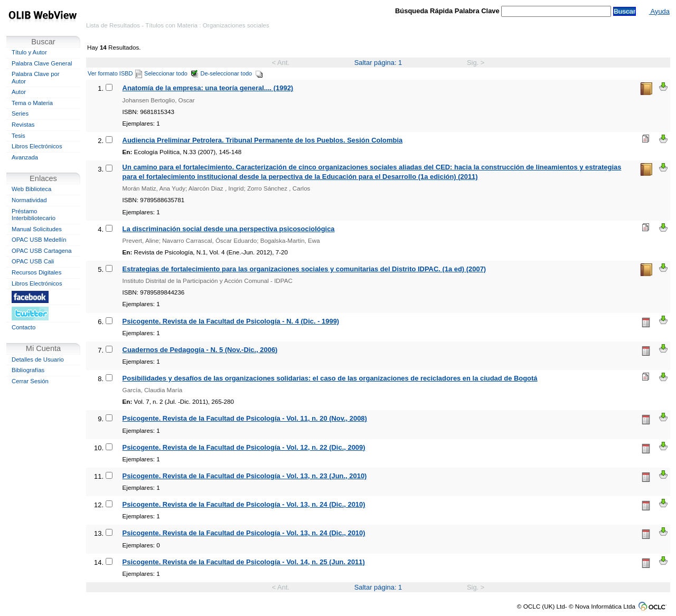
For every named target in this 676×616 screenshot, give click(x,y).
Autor (19, 92)
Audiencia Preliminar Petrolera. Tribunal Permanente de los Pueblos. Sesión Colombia (263, 140)
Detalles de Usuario (38, 359)
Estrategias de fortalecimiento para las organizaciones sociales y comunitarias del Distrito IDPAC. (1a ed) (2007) (304, 269)
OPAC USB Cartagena (42, 251)
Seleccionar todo (171, 73)
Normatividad (29, 200)
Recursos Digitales (36, 272)
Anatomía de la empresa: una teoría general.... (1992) (208, 88)
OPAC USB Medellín (39, 240)
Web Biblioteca (31, 189)
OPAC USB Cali (33, 261)
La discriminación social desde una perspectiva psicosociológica (229, 229)
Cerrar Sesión (30, 381)
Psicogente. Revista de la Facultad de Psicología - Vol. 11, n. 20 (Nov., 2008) (245, 418)
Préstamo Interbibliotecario (34, 215)
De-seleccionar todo (232, 73)
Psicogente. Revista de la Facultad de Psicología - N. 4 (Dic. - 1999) (231, 321)
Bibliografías (28, 370)
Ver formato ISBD (115, 73)
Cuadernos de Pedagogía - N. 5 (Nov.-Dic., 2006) (200, 350)
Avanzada (25, 157)
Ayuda (659, 11)
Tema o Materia (32, 103)
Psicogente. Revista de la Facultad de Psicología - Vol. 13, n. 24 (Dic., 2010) (244, 504)
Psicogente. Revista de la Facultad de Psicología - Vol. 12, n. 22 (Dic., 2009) (244, 447)
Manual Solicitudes (37, 229)
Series (20, 113)
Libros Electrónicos (37, 146)
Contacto (24, 327)
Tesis (18, 136)
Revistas (23, 125)
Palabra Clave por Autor (36, 78)
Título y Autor (29, 52)
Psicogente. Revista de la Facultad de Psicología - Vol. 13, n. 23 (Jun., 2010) (245, 476)
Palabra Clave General (42, 63)
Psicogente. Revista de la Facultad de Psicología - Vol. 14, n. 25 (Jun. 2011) (244, 562)
